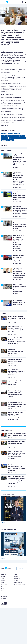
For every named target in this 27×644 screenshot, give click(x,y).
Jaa (24, 48)
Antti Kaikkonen (5, 140)
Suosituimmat (17, 579)
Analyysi (3, 581)
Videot (2, 589)
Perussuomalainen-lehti (20, 585)
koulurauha (17, 134)
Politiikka (3, 48)
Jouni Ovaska (4, 136)
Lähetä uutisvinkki (18, 583)
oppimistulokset (13, 138)
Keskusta (11, 140)
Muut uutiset (4, 585)
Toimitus (16, 581)
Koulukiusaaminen (21, 138)
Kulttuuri (3, 587)
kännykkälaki (4, 134)
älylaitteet (11, 134)
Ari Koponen (22, 136)
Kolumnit (3, 591)
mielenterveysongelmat (13, 136)
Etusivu (16, 576)
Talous (3, 579)
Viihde (2, 593)
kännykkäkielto (5, 138)
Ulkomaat (3, 583)
